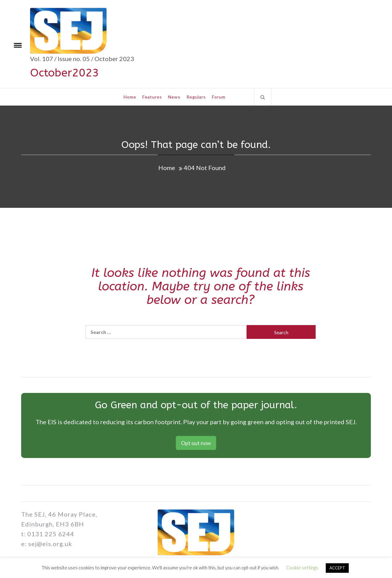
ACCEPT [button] (337, 568)
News (174, 97)
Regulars (196, 97)
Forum (219, 97)
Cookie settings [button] (302, 568)
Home (130, 97)
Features (152, 97)
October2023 (65, 73)
